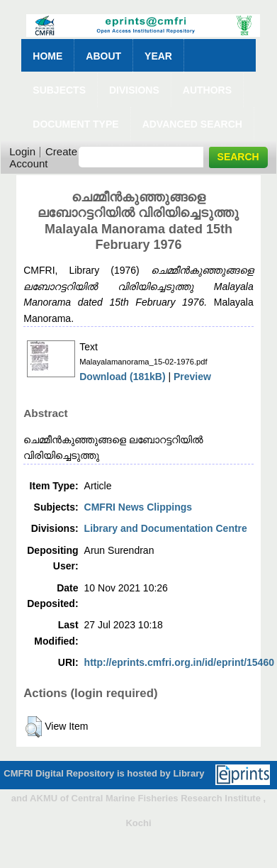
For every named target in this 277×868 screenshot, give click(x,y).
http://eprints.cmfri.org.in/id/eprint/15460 (179, 662)
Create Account (43, 157)
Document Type (75, 124)
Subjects (59, 90)
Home (47, 56)
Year (158, 56)
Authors (207, 90)
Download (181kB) (122, 377)
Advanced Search (192, 124)
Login (22, 151)
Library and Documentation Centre (166, 528)
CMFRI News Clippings (138, 507)
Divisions (134, 90)
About (103, 56)
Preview (192, 377)
